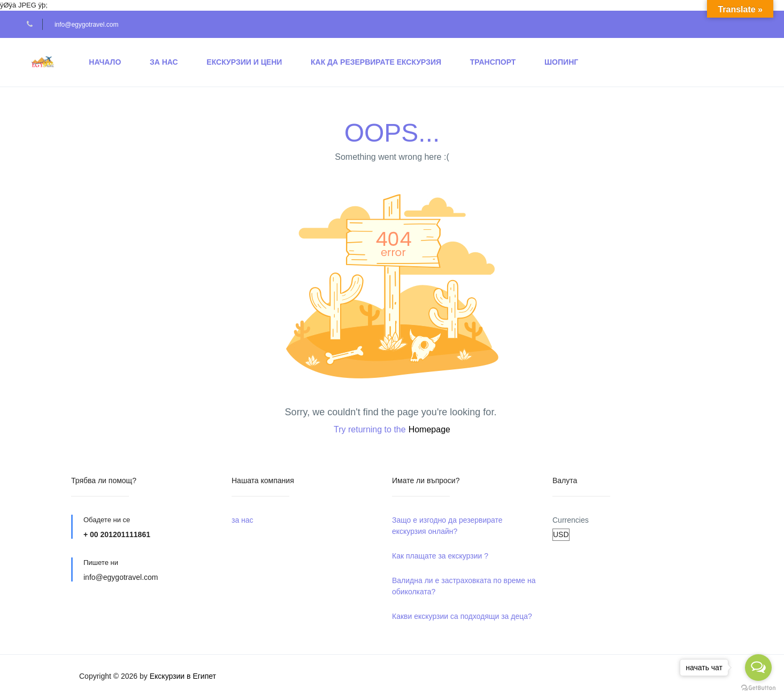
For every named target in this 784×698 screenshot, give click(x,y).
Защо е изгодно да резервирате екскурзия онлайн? (447, 526)
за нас (164, 62)
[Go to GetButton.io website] (758, 688)
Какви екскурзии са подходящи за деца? (462, 616)
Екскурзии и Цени (244, 62)
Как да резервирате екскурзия (376, 62)
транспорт (493, 62)
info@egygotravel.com (87, 25)
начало (105, 62)
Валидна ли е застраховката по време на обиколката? (464, 586)
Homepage (429, 429)
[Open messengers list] (758, 668)
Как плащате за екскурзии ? (440, 556)
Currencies (571, 520)
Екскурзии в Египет (183, 676)
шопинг (561, 62)
